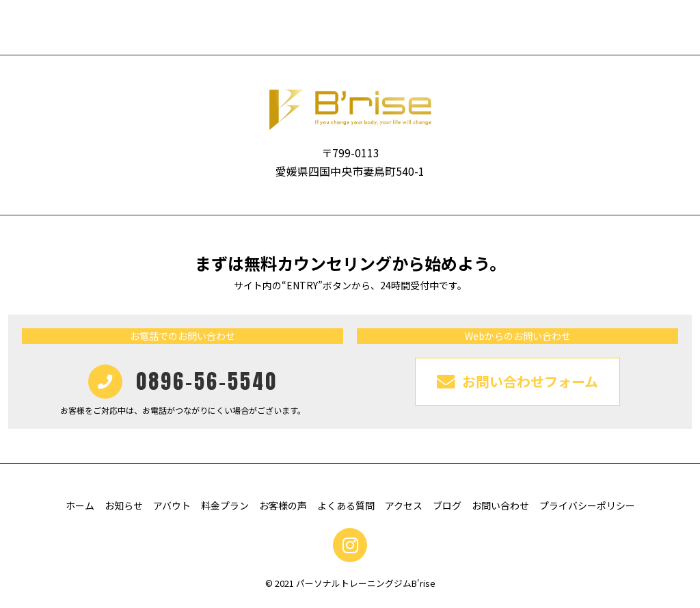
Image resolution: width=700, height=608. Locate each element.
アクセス (404, 505)
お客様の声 (283, 505)
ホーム (80, 505)
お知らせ (124, 505)
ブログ (447, 505)
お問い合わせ (500, 505)
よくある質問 (346, 505)
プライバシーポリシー (587, 505)
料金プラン (225, 505)
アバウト (172, 505)
